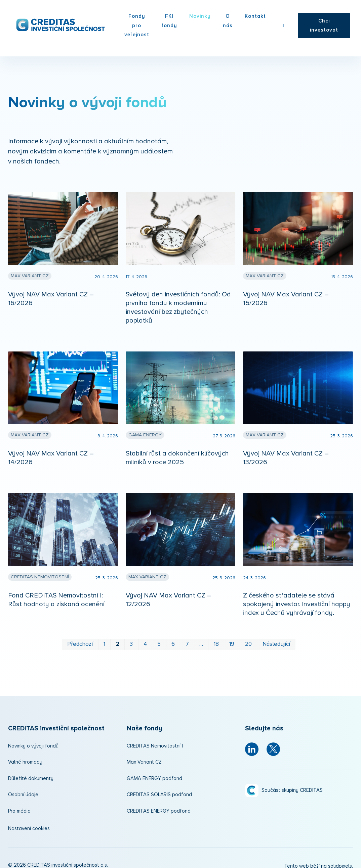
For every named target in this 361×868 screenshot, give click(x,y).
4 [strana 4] (145, 637)
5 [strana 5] (159, 637)
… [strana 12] (201, 637)
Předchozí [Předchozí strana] (80, 637)
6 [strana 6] (173, 637)
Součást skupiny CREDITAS (292, 767)
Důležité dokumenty (31, 771)
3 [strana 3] (131, 637)
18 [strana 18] (216, 637)
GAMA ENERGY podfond (154, 771)
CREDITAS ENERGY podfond (159, 804)
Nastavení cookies (29, 822)
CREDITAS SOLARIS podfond (159, 788)
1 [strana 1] (104, 637)
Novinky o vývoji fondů (33, 739)
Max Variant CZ (144, 755)
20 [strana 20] (248, 637)
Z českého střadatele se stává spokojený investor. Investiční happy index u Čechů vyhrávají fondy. (297, 597)
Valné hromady (25, 755)
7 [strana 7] (187, 637)
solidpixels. (340, 859)
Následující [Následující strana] (276, 637)
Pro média (19, 804)
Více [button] (257, 20)
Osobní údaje (23, 788)
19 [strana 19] (232, 637)
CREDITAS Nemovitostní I (155, 739)
